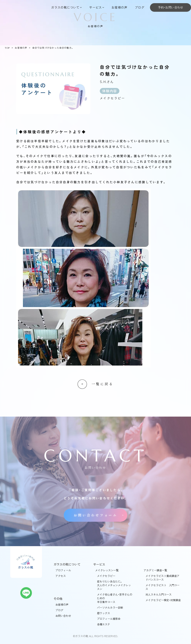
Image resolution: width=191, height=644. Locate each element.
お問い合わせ (63, 616)
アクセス (61, 576)
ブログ (140, 7)
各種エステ (104, 624)
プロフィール (63, 570)
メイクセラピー (106, 576)
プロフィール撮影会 (109, 619)
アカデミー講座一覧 (155, 570)
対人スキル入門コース (159, 594)
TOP (7, 48)
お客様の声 (119, 7)
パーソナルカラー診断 (110, 607)
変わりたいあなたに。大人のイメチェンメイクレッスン (114, 585)
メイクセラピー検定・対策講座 (163, 600)
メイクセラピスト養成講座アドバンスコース (162, 578)
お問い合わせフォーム (95, 515)
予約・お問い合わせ (170, 7)
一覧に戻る (102, 384)
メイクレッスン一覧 (107, 570)
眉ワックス (104, 613)
